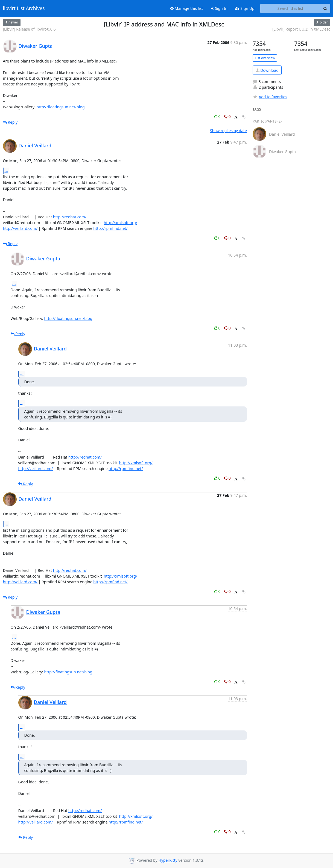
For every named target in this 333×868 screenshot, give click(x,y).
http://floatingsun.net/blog (60, 107)
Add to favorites (270, 97)
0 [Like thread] (218, 116)
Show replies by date (228, 131)
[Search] (325, 8)
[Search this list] (290, 8)
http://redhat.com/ (70, 217)
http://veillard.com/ (20, 228)
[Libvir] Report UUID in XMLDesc (301, 29)
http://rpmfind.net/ (110, 228)
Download (267, 70)
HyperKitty (168, 860)
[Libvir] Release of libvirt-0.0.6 (29, 29)
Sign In (219, 8)
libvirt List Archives (24, 8)
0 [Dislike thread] (227, 116)
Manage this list (187, 8)
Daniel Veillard (35, 145)
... (7, 171)
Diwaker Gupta (36, 46)
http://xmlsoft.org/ (121, 223)
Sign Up (245, 8)
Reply (10, 122)
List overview (265, 58)
